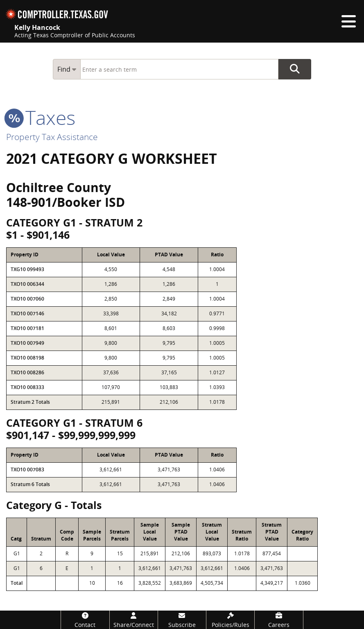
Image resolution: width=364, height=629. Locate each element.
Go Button (295, 69)
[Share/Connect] (134, 620)
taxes (41, 117)
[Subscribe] (182, 620)
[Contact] (85, 620)
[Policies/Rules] (230, 620)
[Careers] (279, 620)
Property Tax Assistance (52, 137)
